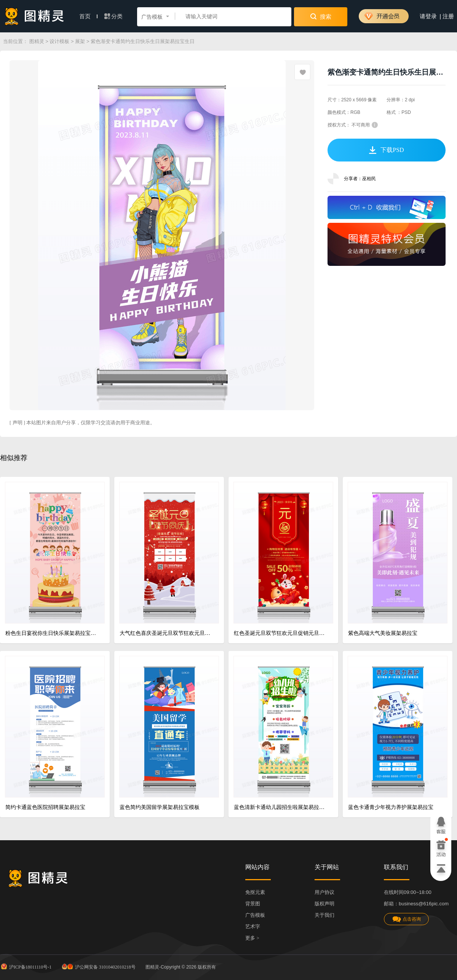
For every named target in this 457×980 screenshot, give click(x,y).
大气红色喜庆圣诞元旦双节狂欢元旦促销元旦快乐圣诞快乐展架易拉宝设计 (166, 633)
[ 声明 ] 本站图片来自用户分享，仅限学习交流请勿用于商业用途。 (82, 423)
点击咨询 (406, 919)
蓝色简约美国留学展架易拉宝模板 (160, 807)
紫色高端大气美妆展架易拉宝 (383, 633)
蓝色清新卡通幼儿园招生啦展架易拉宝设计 (280, 807)
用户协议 (324, 892)
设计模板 (59, 41)
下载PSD (386, 150)
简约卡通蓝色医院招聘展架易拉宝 (45, 807)
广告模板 (255, 915)
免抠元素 (255, 892)
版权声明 (324, 904)
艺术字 (253, 926)
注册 (448, 16)
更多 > (252, 938)
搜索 (321, 16)
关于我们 (324, 915)
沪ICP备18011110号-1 (26, 966)
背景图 (253, 904)
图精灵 (37, 41)
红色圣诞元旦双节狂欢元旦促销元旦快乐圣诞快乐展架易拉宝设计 (280, 633)
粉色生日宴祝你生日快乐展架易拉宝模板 (52, 633)
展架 (80, 41)
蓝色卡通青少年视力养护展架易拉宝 (391, 807)
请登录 (428, 16)
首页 (88, 16)
